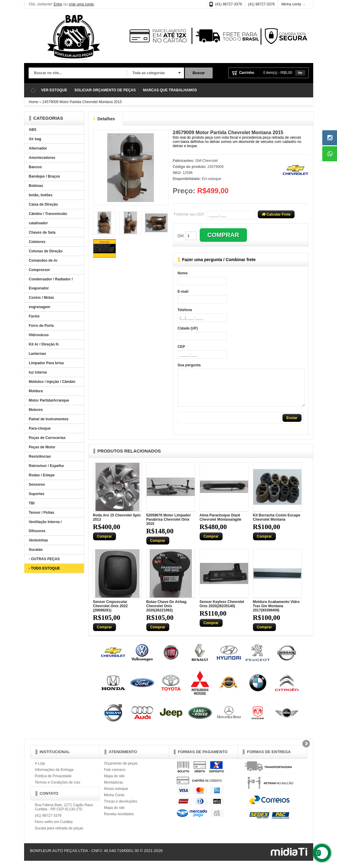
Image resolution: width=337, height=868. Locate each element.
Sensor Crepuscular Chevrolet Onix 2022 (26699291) (110, 613)
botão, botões (41, 195)
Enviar (292, 425)
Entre (58, 4)
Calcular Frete (276, 214)
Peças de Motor (42, 447)
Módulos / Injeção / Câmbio (52, 382)
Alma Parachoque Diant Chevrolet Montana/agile (221, 525)
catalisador (38, 223)
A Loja (40, 771)
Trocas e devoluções (120, 809)
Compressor (40, 270)
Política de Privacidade (53, 783)
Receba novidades (119, 821)
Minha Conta (114, 802)
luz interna (38, 372)
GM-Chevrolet (206, 161)
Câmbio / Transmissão (48, 214)
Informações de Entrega (54, 777)
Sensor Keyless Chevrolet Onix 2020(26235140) (222, 611)
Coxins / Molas (42, 298)
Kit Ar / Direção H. (44, 344)
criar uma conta (81, 4)
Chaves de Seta (42, 232)
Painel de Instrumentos (49, 419)
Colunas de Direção (46, 251)
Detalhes (106, 119)
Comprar (105, 544)
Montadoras (113, 790)
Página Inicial (33, 90)
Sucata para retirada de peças (59, 835)
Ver (300, 73)
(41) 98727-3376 (229, 4)
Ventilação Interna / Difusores (45, 526)
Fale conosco (115, 777)
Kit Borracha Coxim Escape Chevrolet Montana (277, 525)
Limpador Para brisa (46, 363)
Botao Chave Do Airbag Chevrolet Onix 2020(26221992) (167, 613)
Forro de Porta (41, 326)
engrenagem (40, 307)
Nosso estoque (116, 796)
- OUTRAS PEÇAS (44, 559)
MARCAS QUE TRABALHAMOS (170, 90)
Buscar (199, 73)
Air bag (35, 139)
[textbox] (78, 73)
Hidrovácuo (39, 335)
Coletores (37, 242)
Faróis (34, 316)
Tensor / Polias (42, 513)
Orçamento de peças (121, 771)
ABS (33, 130)
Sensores (37, 485)
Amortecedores (42, 158)
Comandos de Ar (43, 260)
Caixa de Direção (44, 204)
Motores (36, 410)
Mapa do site (114, 783)
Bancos (35, 167)
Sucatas (36, 550)
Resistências (40, 456)
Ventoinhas (39, 540)
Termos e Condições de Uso (58, 790)
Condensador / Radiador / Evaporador (51, 284)
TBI (32, 503)
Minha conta (291, 4)
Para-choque (40, 428)
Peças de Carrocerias (47, 438)
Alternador (38, 148)
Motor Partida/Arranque (49, 400)
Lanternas (37, 354)
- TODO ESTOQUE (45, 568)
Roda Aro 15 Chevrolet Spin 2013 (117, 525)
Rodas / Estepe (42, 475)
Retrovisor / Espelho (47, 466)
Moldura (36, 391)
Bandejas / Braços (45, 176)
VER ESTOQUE (54, 90)
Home (34, 102)
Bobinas (36, 186)
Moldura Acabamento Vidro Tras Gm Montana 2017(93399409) (276, 613)
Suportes (37, 494)
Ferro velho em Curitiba (54, 829)
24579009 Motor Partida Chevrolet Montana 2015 (82, 102)
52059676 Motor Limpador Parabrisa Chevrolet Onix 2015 (169, 527)
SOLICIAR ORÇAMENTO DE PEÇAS (105, 90)
